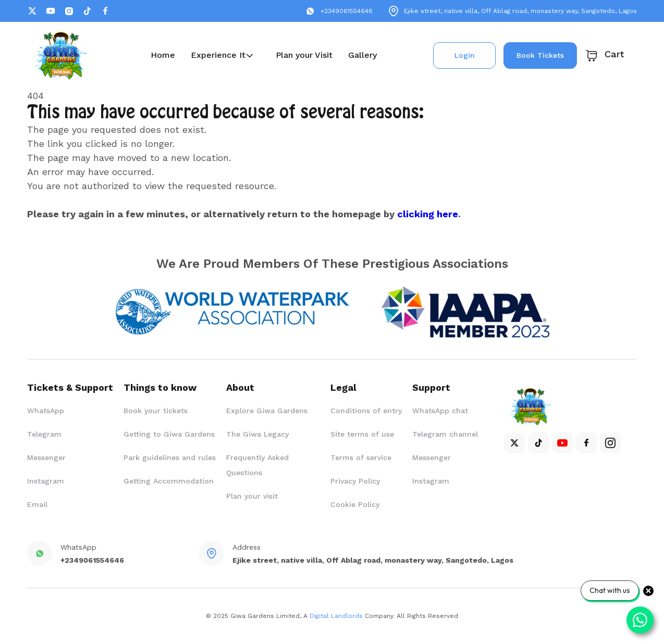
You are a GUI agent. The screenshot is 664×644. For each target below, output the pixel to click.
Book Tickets (540, 55)
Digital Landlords (336, 616)
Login (465, 55)
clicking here (428, 214)
